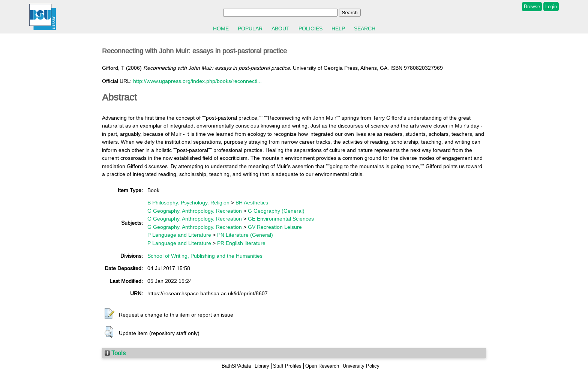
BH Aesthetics (252, 203)
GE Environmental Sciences (281, 219)
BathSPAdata (236, 366)
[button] (109, 314)
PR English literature (241, 243)
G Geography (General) (276, 211)
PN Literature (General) (245, 235)
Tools (115, 353)
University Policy (361, 366)
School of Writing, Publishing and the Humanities (205, 256)
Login (551, 7)
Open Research (322, 366)
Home (221, 29)
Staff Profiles (287, 366)
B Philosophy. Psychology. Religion (188, 203)
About (280, 29)
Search (365, 29)
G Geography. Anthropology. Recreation (195, 211)
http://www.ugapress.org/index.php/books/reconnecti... (197, 81)
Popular (250, 29)
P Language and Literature (179, 235)
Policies (310, 29)
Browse (532, 7)
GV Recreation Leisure (275, 227)
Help (338, 29)
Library (262, 366)
